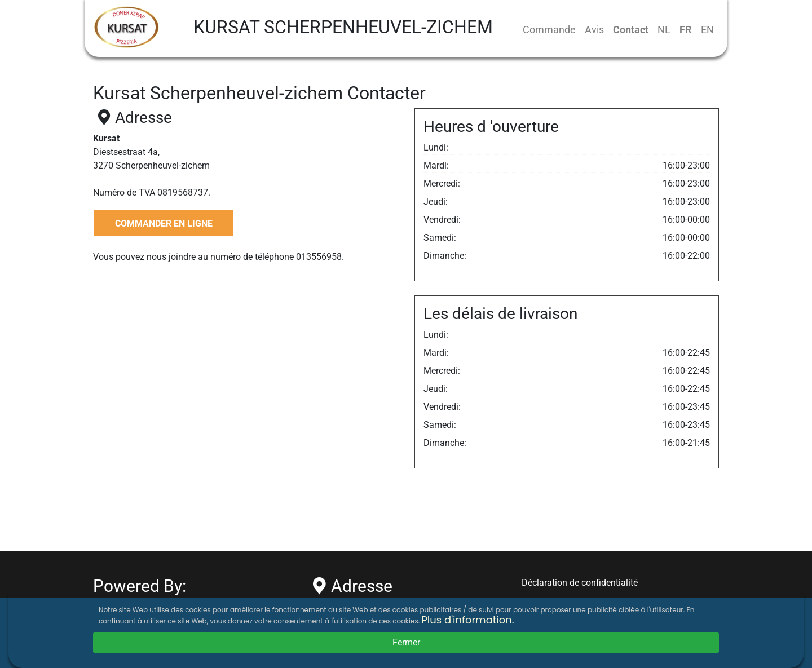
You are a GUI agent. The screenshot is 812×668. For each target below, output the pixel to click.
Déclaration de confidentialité (580, 583)
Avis (594, 30)
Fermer (406, 642)
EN (707, 30)
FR (686, 30)
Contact (631, 30)
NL (664, 30)
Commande (549, 30)
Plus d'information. (467, 620)
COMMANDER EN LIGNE (164, 224)
